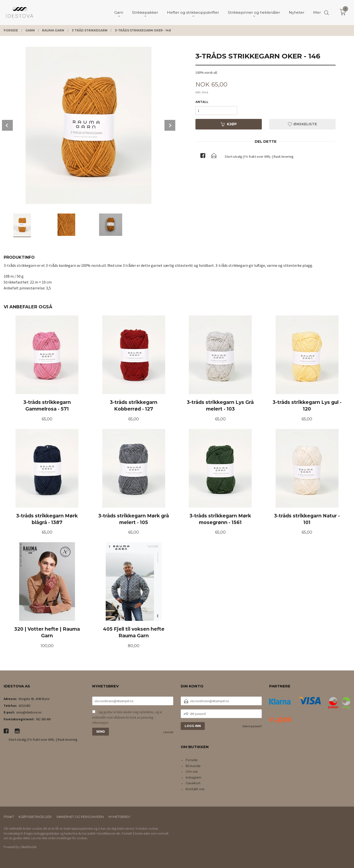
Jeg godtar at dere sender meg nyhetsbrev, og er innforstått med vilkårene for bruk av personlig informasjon (127, 717)
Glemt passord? (252, 726)
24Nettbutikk (28, 847)
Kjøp (229, 124)
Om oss (192, 771)
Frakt (9, 817)
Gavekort (193, 783)
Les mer (168, 732)
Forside (192, 760)
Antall (202, 102)
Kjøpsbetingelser (35, 817)
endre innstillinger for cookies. (68, 838)
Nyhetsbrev (119, 817)
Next (170, 125)
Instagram (193, 777)
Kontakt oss (195, 789)
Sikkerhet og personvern (80, 817)
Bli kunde (193, 766)
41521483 (24, 706)
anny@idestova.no (29, 712)
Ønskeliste (302, 124)
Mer (317, 12)
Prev (7, 125)
